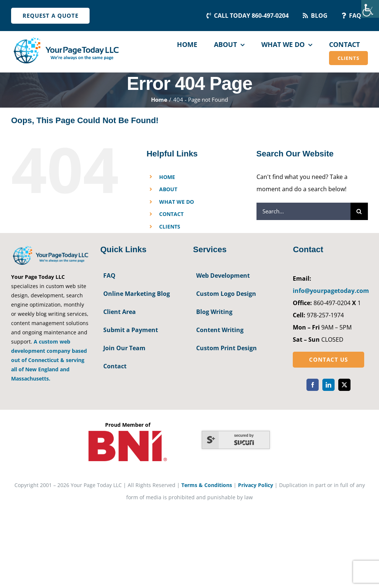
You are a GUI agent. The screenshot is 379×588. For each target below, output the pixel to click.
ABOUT (168, 189)
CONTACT (171, 214)
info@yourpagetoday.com (331, 291)
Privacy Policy (256, 485)
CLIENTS (170, 227)
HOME (167, 177)
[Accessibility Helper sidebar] (370, 9)
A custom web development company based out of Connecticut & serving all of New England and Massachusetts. (49, 360)
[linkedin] (328, 385)
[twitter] (344, 385)
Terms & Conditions (207, 485)
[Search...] (303, 211)
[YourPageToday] (66, 38)
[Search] (359, 211)
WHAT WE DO (177, 202)
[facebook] (313, 385)
